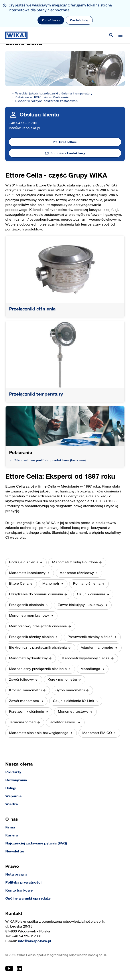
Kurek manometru (62, 680)
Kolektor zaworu (63, 722)
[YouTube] (9, 968)
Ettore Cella (19, 584)
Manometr (51, 584)
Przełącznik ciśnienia (27, 605)
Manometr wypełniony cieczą (86, 658)
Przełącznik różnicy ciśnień (31, 637)
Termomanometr (23, 722)
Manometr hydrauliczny (28, 658)
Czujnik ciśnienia (91, 594)
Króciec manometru (25, 690)
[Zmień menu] (120, 8)
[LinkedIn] (19, 968)
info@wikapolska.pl (25, 128)
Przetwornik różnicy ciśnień (90, 637)
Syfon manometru (70, 690)
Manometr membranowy (29, 616)
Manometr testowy (73, 712)
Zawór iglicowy (21, 680)
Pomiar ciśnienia (87, 584)
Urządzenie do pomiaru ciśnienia (36, 594)
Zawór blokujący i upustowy (80, 605)
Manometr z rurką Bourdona (75, 562)
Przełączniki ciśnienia (32, 309)
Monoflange (90, 669)
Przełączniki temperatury (36, 394)
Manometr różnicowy (77, 573)
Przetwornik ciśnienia (27, 712)
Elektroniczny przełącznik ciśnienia (38, 648)
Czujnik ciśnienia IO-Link (74, 701)
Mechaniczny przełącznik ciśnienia (38, 669)
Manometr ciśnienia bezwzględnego (39, 733)
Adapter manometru (97, 648)
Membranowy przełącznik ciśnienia (38, 626)
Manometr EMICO (97, 733)
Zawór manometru (24, 701)
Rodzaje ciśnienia (24, 562)
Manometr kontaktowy (27, 573)
